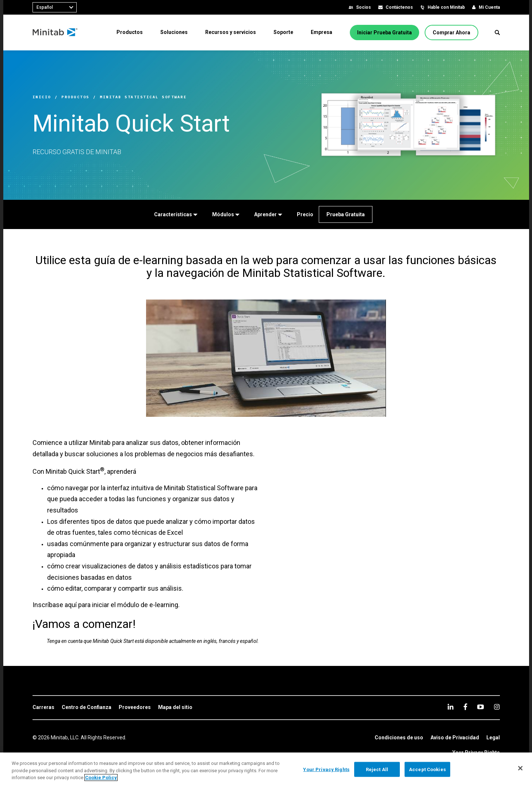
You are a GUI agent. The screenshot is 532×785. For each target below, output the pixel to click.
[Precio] (305, 214)
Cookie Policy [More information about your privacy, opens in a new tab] (101, 778)
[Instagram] (497, 707)
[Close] (520, 768)
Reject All (377, 769)
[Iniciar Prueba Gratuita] (384, 33)
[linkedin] (451, 707)
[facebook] (465, 707)
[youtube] (481, 707)
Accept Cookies (427, 769)
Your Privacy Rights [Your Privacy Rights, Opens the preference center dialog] (326, 769)
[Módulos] (226, 214)
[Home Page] (55, 33)
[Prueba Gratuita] (346, 214)
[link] (43, 708)
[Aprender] (268, 214)
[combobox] (55, 7)
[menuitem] (130, 32)
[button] (497, 33)
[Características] (176, 214)
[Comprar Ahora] (451, 33)
